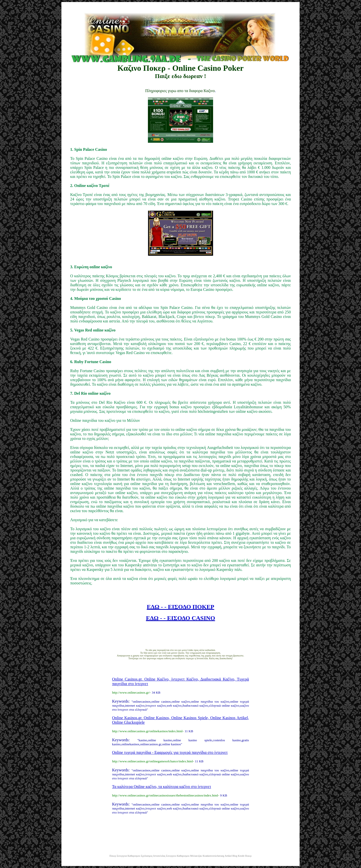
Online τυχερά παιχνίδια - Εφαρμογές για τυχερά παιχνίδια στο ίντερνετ (170, 752)
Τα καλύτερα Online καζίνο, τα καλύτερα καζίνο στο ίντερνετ (162, 787)
